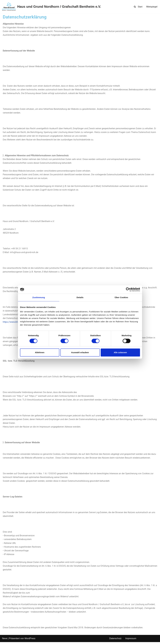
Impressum (131, 640)
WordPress (30, 640)
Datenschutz (115, 640)
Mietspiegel (152, 7)
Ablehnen (40, 352)
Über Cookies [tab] (121, 297)
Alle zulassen (120, 352)
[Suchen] (135, 7)
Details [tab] (80, 297)
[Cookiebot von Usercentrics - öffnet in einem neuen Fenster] (128, 289)
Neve (5, 640)
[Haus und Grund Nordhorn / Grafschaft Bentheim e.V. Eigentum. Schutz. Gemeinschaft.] (52, 7)
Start (140, 7)
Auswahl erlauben (80, 352)
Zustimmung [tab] (39, 297)
